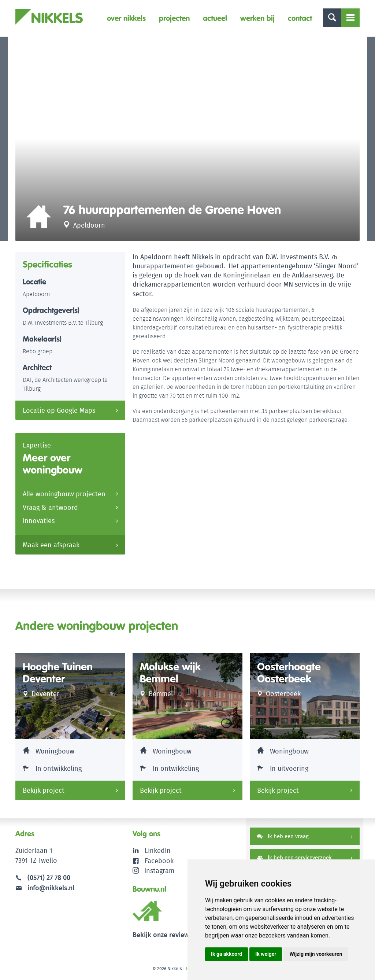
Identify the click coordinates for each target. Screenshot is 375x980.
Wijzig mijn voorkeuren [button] (316, 954)
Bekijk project (44, 792)
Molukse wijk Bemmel (170, 674)
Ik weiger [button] (266, 954)
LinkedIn (158, 852)
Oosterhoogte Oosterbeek (289, 674)
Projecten (174, 18)
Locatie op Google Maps (59, 412)
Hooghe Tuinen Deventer (58, 674)
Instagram (154, 872)
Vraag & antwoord (50, 509)
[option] (187, 140)
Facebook (159, 862)
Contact (300, 18)
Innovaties (39, 523)
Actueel (215, 18)
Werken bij (257, 18)
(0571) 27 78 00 (49, 879)
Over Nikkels (126, 18)
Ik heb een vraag (283, 838)
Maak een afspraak (51, 547)
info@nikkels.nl (45, 889)
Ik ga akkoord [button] (227, 954)
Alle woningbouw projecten (64, 496)
